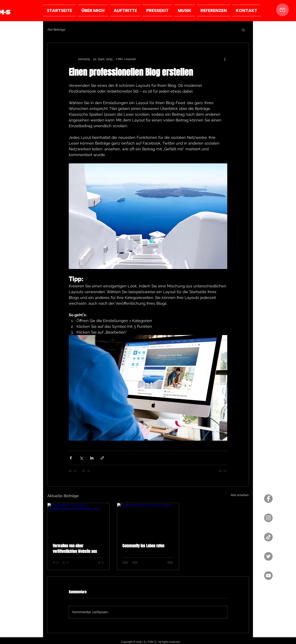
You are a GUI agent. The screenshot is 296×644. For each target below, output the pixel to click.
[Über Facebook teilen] (71, 458)
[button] (282, 10)
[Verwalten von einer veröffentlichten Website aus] (78, 520)
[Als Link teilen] (102, 458)
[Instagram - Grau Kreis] (268, 518)
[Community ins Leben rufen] (148, 520)
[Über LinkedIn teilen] (92, 458)
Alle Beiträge (56, 30)
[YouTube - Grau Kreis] (268, 576)
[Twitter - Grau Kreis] (268, 556)
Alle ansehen (240, 495)
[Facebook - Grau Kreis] (268, 499)
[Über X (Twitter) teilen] (81, 458)
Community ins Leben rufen (143, 546)
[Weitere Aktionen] (225, 59)
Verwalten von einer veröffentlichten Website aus (75, 549)
